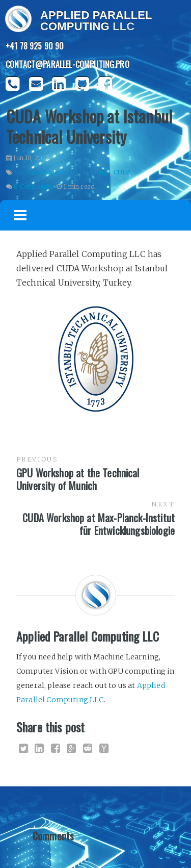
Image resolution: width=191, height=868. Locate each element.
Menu (20, 215)
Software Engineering (46, 172)
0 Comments (32, 186)
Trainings (96, 172)
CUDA (122, 172)
